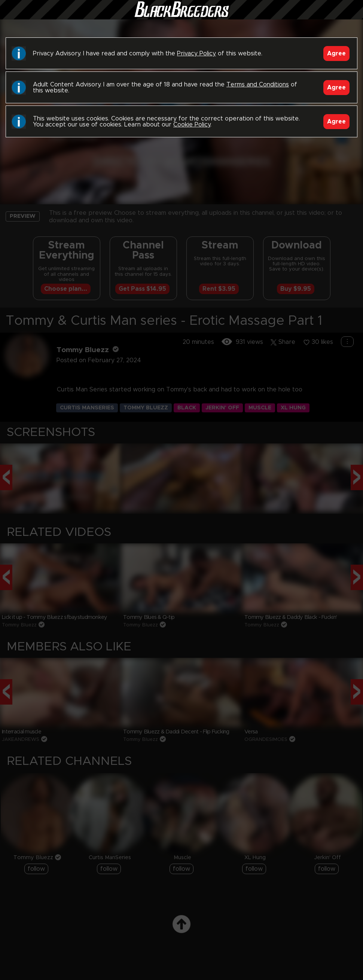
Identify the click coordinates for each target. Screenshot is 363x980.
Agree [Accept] (336, 54)
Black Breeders (181, 17)
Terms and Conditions (258, 85)
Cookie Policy (192, 125)
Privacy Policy (196, 54)
